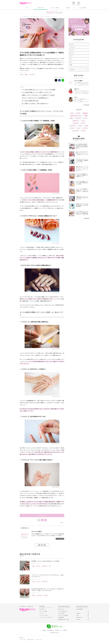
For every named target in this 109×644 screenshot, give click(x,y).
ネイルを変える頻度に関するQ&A (30, 101)
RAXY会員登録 (79, 609)
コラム (71, 62)
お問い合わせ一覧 (30, 640)
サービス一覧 (22, 640)
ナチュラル (46, 595)
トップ (27, 8)
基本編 (26, 75)
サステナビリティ (39, 640)
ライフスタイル (32, 75)
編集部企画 (85, 113)
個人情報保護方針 (50, 630)
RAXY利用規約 (61, 617)
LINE (77, 615)
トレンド (38, 566)
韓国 (72, 118)
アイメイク (71, 50)
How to (22, 75)
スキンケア (72, 44)
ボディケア (71, 53)
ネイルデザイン (45, 566)
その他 (71, 65)
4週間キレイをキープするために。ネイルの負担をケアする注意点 (38, 95)
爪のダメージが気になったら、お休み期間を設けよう (35, 98)
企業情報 (44, 630)
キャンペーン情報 (54, 8)
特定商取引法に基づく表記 (63, 619)
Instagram (78, 613)
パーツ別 (80, 126)
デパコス (72, 128)
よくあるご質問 (82, 8)
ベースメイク (72, 47)
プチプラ (83, 123)
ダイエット (85, 128)
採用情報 (65, 630)
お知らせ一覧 (61, 609)
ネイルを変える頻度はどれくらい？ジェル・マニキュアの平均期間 (39, 90)
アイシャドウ (78, 118)
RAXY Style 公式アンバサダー (76, 116)
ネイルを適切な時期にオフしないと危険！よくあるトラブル (37, 92)
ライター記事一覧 (60, 539)
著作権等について (59, 630)
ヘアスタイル (76, 123)
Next (62, 523)
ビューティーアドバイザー (45, 617)
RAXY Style (41, 8)
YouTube (78, 619)
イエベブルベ (73, 126)
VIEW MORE (86, 105)
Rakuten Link (79, 617)
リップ (83, 121)
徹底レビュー (76, 121)
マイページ (42, 613)
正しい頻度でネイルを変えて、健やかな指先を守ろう (35, 103)
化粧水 (86, 126)
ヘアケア (71, 56)
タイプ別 (83, 131)
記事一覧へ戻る (42, 545)
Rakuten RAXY (26, 3)
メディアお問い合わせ (62, 611)
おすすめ (78, 113)
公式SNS (68, 8)
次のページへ (42, 516)
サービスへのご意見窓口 (63, 615)
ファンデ (78, 128)
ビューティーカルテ (44, 615)
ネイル (25, 73)
